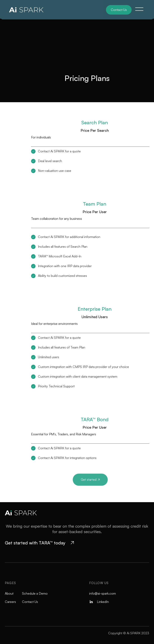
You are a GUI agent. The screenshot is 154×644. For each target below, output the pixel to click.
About (9, 593)
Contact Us (119, 10)
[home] (29, 10)
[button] (139, 9)
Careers (10, 602)
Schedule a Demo (35, 593)
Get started (90, 479)
